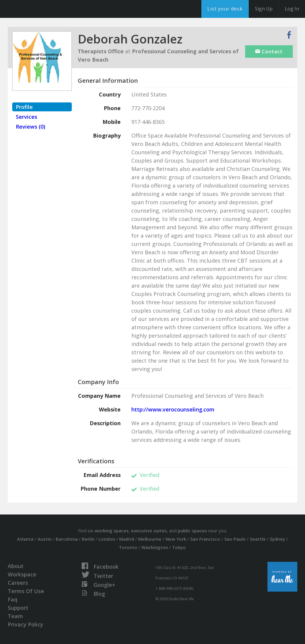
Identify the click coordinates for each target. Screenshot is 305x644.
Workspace (22, 574)
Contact (269, 52)
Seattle (258, 539)
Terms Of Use (26, 591)
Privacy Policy (25, 624)
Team (15, 616)
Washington (155, 547)
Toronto (128, 547)
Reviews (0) (31, 127)
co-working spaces (108, 531)
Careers (18, 583)
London (107, 539)
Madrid (127, 539)
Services (27, 117)
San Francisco (205, 539)
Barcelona (67, 539)
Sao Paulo (235, 539)
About (16, 566)
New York (176, 539)
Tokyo (179, 547)
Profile (24, 107)
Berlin (88, 539)
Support (18, 608)
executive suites (149, 531)
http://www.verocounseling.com (173, 409)
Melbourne (150, 539)
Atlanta (25, 539)
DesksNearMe (42, 9)
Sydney (277, 539)
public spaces (192, 531)
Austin (45, 539)
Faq (13, 599)
